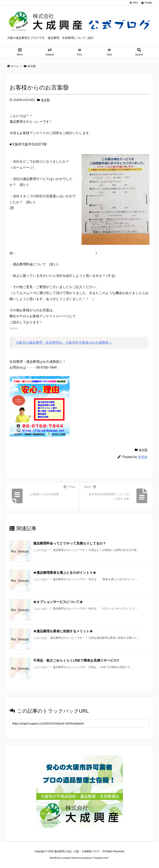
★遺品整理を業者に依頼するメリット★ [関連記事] (63, 631)
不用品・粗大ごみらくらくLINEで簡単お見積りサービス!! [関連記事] (76, 660)
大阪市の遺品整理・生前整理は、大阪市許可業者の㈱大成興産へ (64, 343)
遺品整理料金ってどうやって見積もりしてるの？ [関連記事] (70, 543)
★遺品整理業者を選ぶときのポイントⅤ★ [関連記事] (65, 573)
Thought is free (101, 858)
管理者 (143, 457)
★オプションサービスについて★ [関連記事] (58, 602)
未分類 (45, 100)
